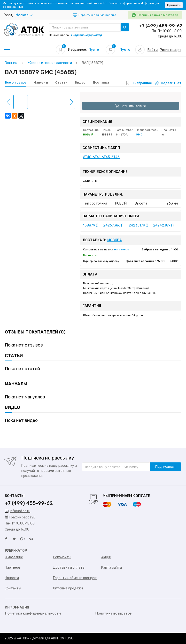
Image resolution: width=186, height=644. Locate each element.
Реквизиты (62, 557)
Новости (12, 578)
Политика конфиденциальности (33, 613)
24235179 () (138, 225)
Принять (174, 5)
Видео (80, 82)
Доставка (101, 82)
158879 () (91, 225)
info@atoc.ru (18, 511)
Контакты (13, 588)
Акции (106, 557)
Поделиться (168, 83)
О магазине (14, 557)
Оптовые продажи (68, 588)
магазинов (122, 249)
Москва (115, 240)
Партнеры (13, 568)
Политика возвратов (113, 613)
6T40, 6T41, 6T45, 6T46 (101, 157)
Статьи (61, 82)
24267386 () (113, 225)
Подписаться (165, 467)
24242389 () (163, 225)
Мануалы (41, 82)
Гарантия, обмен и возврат (75, 578)
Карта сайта (112, 568)
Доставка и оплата (69, 568)
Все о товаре (15, 82)
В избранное (142, 83)
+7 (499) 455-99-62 (161, 26)
